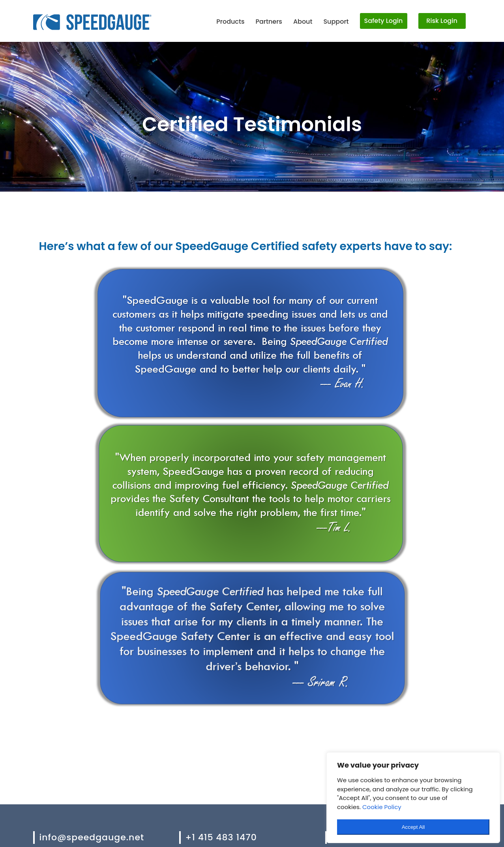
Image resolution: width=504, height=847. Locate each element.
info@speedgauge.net (92, 837)
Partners (269, 22)
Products (230, 22)
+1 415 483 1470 (221, 837)
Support (336, 22)
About (303, 22)
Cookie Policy (382, 807)
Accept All (413, 827)
